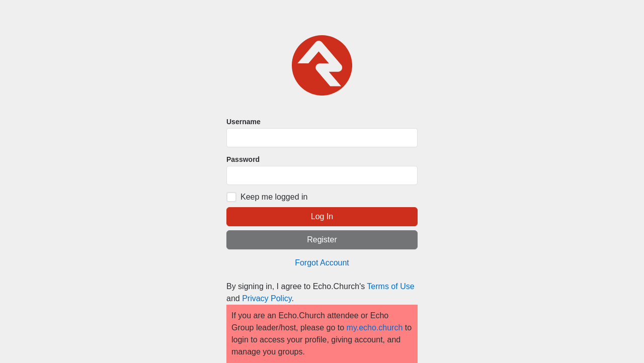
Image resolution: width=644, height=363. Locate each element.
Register (322, 240)
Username (244, 122)
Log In (322, 216)
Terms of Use (390, 286)
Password (243, 159)
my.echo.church (375, 328)
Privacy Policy (267, 298)
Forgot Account (322, 263)
